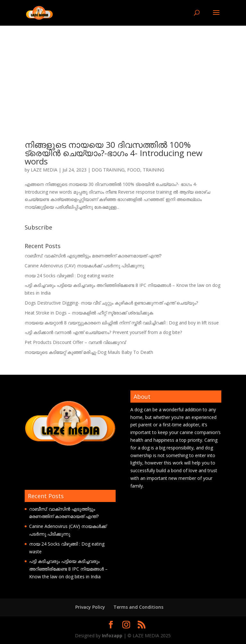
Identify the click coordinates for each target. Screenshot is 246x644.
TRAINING (154, 170)
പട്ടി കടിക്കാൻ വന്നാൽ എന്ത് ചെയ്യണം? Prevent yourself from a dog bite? (103, 332)
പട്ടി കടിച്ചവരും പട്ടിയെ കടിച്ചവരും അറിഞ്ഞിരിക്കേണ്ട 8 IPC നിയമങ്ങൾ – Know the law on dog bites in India (68, 569)
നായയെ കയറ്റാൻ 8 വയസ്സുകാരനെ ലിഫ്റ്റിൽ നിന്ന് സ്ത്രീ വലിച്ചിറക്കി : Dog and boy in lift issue (122, 323)
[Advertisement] (123, 74)
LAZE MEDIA (44, 170)
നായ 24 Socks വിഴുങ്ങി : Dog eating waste (69, 276)
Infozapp (112, 636)
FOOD (134, 170)
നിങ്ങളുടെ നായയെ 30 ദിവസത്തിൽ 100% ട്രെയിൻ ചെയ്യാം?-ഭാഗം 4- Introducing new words (114, 153)
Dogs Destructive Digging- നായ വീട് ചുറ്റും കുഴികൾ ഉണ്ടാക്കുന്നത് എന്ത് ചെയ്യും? (111, 303)
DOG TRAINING (108, 170)
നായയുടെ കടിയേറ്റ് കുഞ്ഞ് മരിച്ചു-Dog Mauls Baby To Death (89, 352)
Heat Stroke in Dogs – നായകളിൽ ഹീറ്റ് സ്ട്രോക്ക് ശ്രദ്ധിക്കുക (89, 313)
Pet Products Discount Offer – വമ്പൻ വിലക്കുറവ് (75, 342)
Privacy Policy (90, 607)
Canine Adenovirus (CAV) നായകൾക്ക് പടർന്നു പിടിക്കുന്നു (84, 266)
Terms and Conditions (138, 607)
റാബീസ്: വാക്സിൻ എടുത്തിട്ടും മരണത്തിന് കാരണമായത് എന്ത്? (93, 256)
